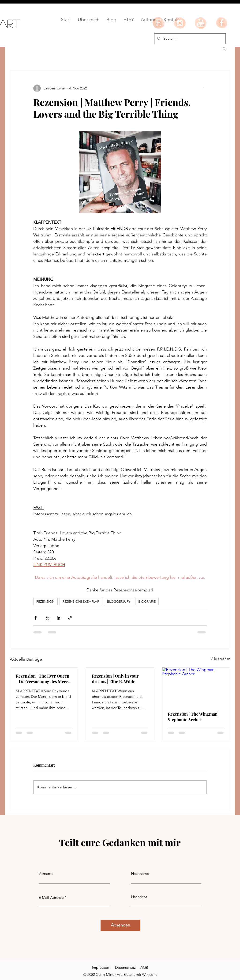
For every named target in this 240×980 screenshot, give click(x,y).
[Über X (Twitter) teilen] (47, 618)
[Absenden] (120, 925)
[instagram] (180, 23)
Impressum (101, 967)
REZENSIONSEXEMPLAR (81, 602)
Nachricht (139, 897)
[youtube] (201, 23)
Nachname (140, 874)
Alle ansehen (221, 659)
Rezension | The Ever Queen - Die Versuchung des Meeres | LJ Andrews (44, 679)
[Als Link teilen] (70, 618)
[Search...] (189, 39)
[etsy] (158, 23)
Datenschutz (125, 967)
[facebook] (222, 23)
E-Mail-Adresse (51, 898)
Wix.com (149, 974)
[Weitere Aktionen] (204, 88)
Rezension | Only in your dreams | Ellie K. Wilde (115, 679)
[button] (224, 49)
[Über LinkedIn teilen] (58, 618)
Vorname (46, 874)
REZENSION (45, 602)
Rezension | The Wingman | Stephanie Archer (194, 717)
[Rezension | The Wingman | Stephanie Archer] (196, 687)
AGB (144, 967)
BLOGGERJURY (119, 602)
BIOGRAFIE (147, 602)
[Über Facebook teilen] (36, 618)
